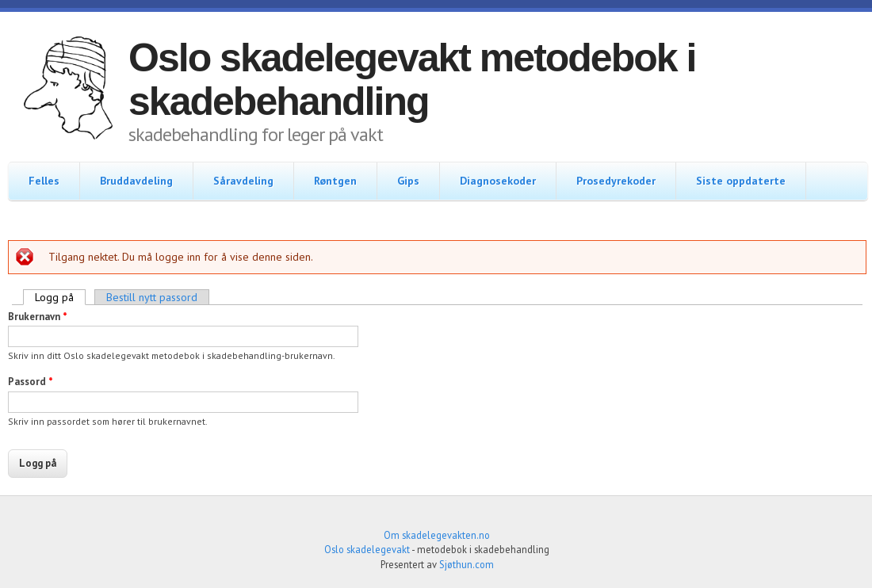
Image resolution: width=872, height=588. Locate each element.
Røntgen (335, 181)
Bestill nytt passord (152, 297)
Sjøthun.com (467, 564)
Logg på (60, 297)
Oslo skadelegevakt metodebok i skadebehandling (412, 80)
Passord (31, 382)
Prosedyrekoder (616, 181)
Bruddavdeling (136, 181)
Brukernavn (38, 317)
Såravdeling (243, 181)
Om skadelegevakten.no (437, 535)
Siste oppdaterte (741, 181)
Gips (408, 181)
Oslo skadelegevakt (367, 549)
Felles (44, 181)
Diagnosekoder (498, 181)
